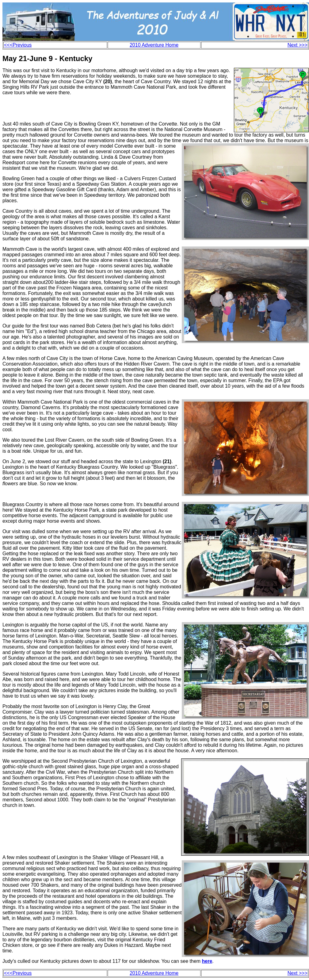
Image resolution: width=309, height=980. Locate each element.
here (207, 961)
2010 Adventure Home (154, 45)
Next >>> (298, 45)
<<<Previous (18, 45)
